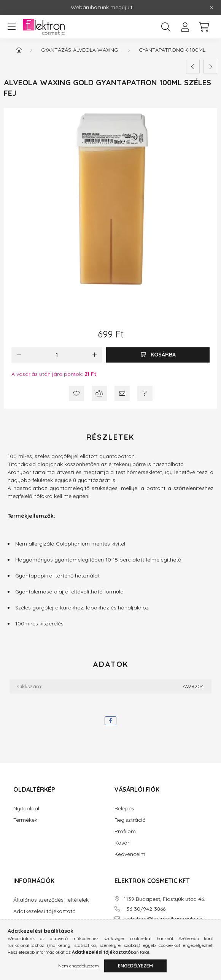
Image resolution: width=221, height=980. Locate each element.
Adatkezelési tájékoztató (45, 911)
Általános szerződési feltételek (51, 900)
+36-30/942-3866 (145, 909)
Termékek (25, 820)
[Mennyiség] (57, 355)
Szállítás (24, 934)
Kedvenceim (130, 854)
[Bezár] (211, 8)
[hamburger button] (11, 27)
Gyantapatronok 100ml (172, 50)
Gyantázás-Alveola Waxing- (80, 50)
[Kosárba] (158, 355)
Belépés (124, 809)
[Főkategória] (19, 50)
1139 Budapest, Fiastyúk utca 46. (164, 899)
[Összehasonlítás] (99, 393)
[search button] (166, 27)
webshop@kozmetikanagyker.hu (165, 919)
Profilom (125, 831)
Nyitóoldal (26, 809)
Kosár (122, 843)
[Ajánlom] (122, 393)
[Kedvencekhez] (76, 393)
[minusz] (19, 355)
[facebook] (110, 721)
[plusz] (95, 355)
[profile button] (185, 27)
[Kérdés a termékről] (145, 393)
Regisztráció (130, 820)
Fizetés (22, 923)
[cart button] (204, 27)
